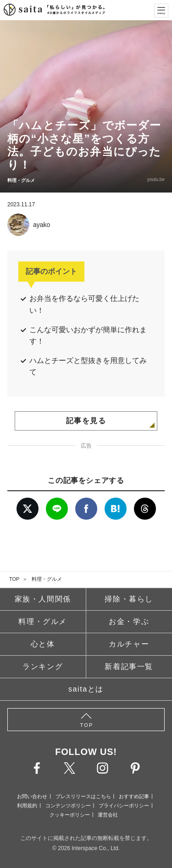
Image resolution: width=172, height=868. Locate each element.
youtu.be (156, 179)
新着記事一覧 (129, 667)
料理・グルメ (47, 579)
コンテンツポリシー (68, 806)
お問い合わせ (32, 796)
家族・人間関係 (43, 599)
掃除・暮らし (129, 599)
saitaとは (86, 689)
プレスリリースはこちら (83, 796)
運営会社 (108, 815)
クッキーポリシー (70, 815)
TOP (14, 579)
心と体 (43, 644)
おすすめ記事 (134, 796)
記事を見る (86, 421)
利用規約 (27, 806)
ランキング (43, 667)
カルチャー (129, 644)
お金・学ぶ (129, 621)
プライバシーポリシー (124, 806)
